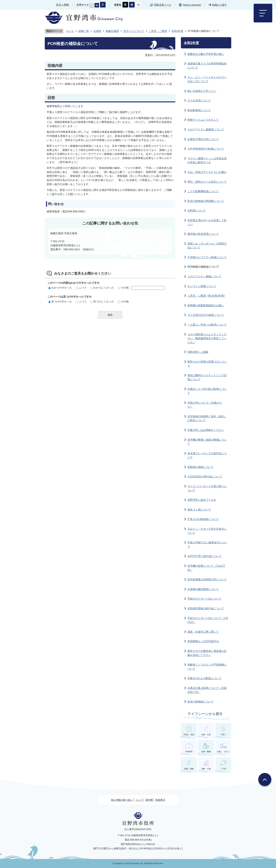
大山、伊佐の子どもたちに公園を (207, 172)
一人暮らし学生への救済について (207, 325)
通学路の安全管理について (203, 234)
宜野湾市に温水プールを (202, 500)
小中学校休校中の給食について (206, 149)
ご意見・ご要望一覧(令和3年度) (206, 296)
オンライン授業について (202, 286)
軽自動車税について (199, 110)
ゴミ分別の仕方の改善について (206, 315)
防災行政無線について (200, 702)
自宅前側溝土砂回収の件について (207, 579)
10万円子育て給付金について (205, 556)
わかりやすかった (60, 288)
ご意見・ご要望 (158, 31)
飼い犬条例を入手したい (202, 91)
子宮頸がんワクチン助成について (207, 257)
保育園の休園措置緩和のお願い (206, 305)
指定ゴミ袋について (199, 510)
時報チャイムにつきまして (203, 120)
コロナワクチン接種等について (206, 129)
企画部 (97, 31)
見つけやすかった (60, 301)
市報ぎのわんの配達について (204, 678)
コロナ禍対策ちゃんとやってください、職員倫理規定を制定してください (207, 338)
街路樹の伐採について (200, 467)
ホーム (70, 31)
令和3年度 (177, 31)
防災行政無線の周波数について (206, 201)
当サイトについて (134, 31)
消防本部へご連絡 (198, 352)
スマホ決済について (199, 100)
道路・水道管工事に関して (203, 632)
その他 (123, 288)
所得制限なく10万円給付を (203, 641)
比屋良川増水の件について (203, 139)
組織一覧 (84, 31)
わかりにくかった (102, 288)
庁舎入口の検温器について (203, 519)
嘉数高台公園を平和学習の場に (206, 54)
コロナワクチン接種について (204, 276)
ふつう (81, 288)
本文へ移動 (62, 5)
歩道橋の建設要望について (203, 589)
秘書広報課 (112, 31)
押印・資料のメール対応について (207, 182)
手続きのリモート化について (204, 599)
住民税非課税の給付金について (206, 608)
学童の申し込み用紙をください (206, 430)
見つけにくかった (102, 301)
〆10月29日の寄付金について (205, 476)
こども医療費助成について (203, 191)
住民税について (197, 211)
